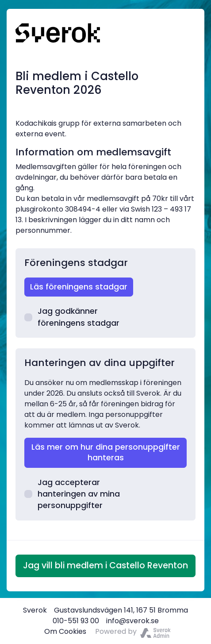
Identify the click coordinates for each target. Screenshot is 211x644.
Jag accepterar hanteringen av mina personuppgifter (72, 494)
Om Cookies (65, 631)
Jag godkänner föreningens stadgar (72, 317)
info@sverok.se (132, 621)
